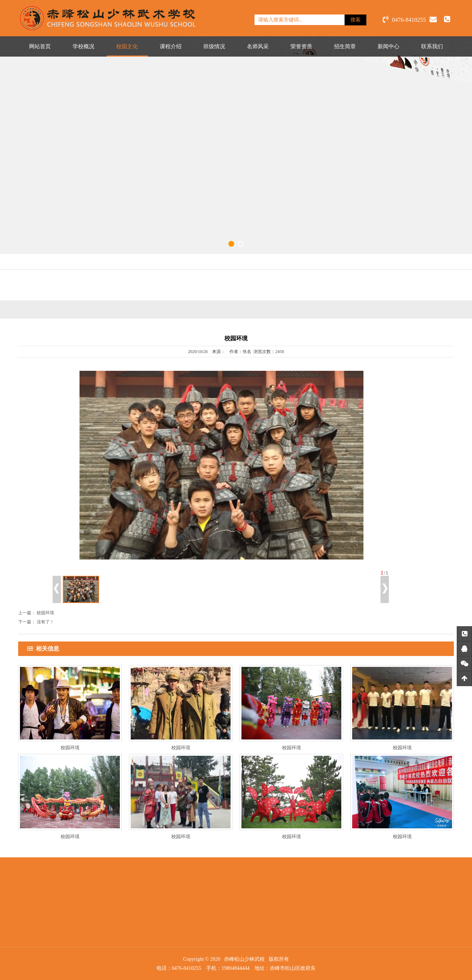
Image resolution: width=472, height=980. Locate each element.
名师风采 (258, 46)
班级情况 (214, 46)
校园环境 (45, 613)
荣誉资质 (301, 46)
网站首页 (40, 46)
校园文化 (127, 46)
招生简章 (345, 46)
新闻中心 (388, 46)
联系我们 (432, 46)
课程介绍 (171, 46)
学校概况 (84, 46)
